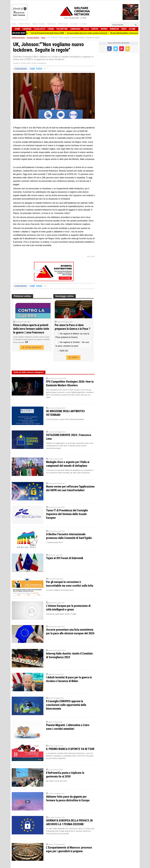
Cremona (27, 29)
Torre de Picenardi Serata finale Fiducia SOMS (52, 33)
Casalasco (40, 29)
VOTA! (73, 357)
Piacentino (62, 29)
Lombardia (75, 29)
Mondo (104, 29)
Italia (86, 29)
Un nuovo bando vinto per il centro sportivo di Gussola (91, 33)
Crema (51, 29)
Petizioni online (22, 296)
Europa (95, 29)
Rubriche (114, 29)
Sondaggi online (65, 296)
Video (124, 29)
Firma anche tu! (32, 347)
